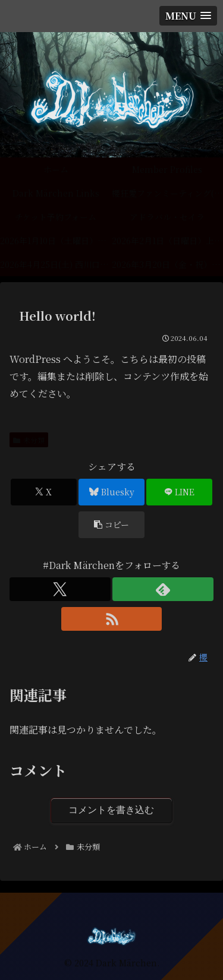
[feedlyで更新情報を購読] (163, 589)
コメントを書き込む (111, 810)
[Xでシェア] (44, 492)
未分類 (29, 440)
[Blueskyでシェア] (111, 492)
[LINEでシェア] (179, 492)
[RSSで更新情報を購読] (112, 619)
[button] (111, 525)
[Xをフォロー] (60, 589)
